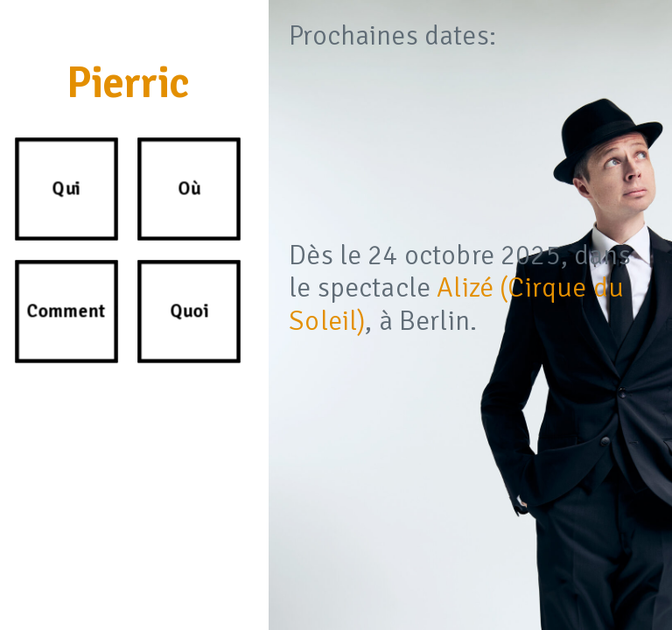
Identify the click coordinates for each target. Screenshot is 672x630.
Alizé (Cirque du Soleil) (456, 304)
